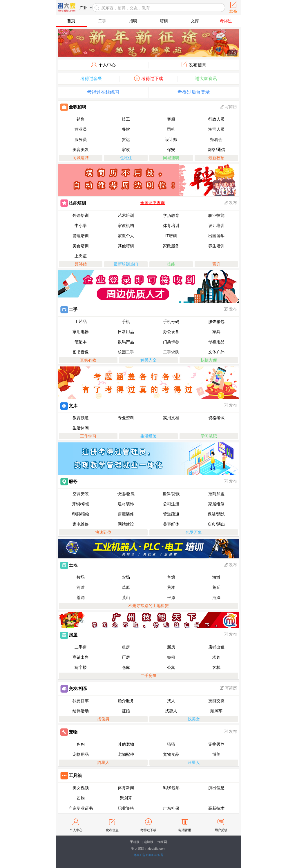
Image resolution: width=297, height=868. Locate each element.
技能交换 (216, 701)
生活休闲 (81, 428)
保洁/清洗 (216, 514)
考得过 (226, 21)
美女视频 (81, 788)
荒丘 (216, 587)
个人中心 (76, 825)
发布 (230, 203)
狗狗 (81, 744)
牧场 (81, 577)
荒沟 (81, 598)
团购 (81, 798)
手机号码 (171, 322)
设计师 (171, 139)
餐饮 (126, 129)
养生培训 (216, 246)
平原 (171, 598)
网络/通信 (216, 150)
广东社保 (171, 808)
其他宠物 (126, 744)
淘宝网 (162, 842)
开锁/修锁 (81, 504)
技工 (126, 119)
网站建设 (126, 524)
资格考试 (216, 418)
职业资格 (126, 808)
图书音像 (81, 352)
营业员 (81, 129)
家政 (126, 150)
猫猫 (171, 744)
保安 (171, 150)
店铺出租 (216, 647)
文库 (195, 21)
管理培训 (81, 236)
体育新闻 (126, 788)
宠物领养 (216, 744)
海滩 (216, 577)
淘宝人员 (216, 129)
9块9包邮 (171, 788)
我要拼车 (81, 701)
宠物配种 (126, 754)
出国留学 (216, 236)
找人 (171, 701)
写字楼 (81, 667)
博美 (216, 754)
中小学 (81, 226)
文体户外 (216, 352)
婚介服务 (126, 701)
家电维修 (81, 524)
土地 (69, 565)
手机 (126, 322)
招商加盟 (216, 494)
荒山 (126, 598)
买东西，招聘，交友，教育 (126, 8)
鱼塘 (171, 577)
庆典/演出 (216, 524)
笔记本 (81, 342)
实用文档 (171, 418)
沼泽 (216, 598)
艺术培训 (126, 215)
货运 (126, 139)
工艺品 (81, 322)
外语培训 (81, 215)
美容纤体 (171, 524)
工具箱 (71, 775)
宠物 (69, 732)
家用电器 (81, 332)
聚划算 (126, 798)
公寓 (171, 667)
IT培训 (171, 236)
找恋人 (171, 711)
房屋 (69, 635)
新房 (171, 647)
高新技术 (216, 808)
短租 (171, 657)
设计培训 (216, 226)
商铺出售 (81, 657)
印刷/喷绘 (81, 514)
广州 (84, 8)
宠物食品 (171, 754)
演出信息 (216, 788)
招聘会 (216, 139)
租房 (126, 647)
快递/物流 (126, 494)
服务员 (81, 139)
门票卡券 (171, 342)
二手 (102, 21)
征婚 (126, 711)
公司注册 (171, 504)
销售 (81, 119)
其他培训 (126, 246)
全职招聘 (73, 107)
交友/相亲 (74, 688)
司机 (171, 129)
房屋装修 (126, 514)
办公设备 (171, 332)
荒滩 (171, 587)
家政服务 (171, 246)
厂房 (126, 657)
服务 (69, 481)
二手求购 (171, 352)
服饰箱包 (216, 322)
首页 (71, 21)
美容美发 (81, 150)
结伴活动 (81, 711)
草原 (126, 587)
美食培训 (81, 246)
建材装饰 (126, 504)
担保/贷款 (171, 494)
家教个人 (126, 236)
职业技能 (216, 215)
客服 (171, 119)
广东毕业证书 (81, 808)
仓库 (126, 667)
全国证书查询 (153, 203)
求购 (216, 657)
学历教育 (171, 215)
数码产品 (126, 342)
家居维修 (216, 504)
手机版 (135, 842)
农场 (126, 577)
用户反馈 (221, 825)
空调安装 (81, 494)
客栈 (216, 667)
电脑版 (149, 842)
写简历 (228, 107)
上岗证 (81, 256)
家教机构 (126, 226)
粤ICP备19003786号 (148, 855)
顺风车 (216, 711)
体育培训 (171, 226)
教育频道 (81, 418)
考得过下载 (148, 825)
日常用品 (126, 332)
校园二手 (126, 352)
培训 (164, 21)
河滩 (81, 587)
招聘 (133, 21)
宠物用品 (81, 754)
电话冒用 (185, 825)
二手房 (81, 647)
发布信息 (112, 825)
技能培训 (73, 203)
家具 (216, 332)
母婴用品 (216, 342)
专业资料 (126, 418)
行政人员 (216, 119)
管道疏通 (171, 514)
